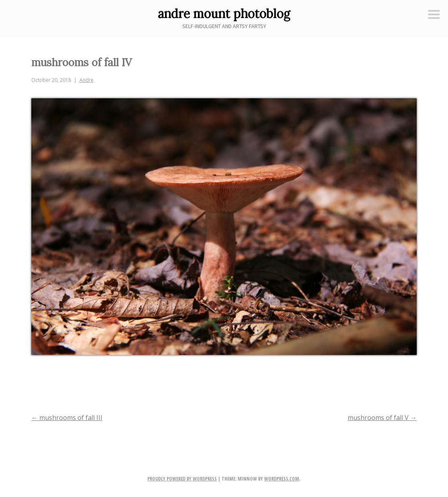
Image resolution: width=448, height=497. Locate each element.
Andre (87, 80)
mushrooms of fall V (382, 418)
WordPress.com (282, 479)
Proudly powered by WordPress (182, 479)
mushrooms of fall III (67, 418)
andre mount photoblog (224, 14)
